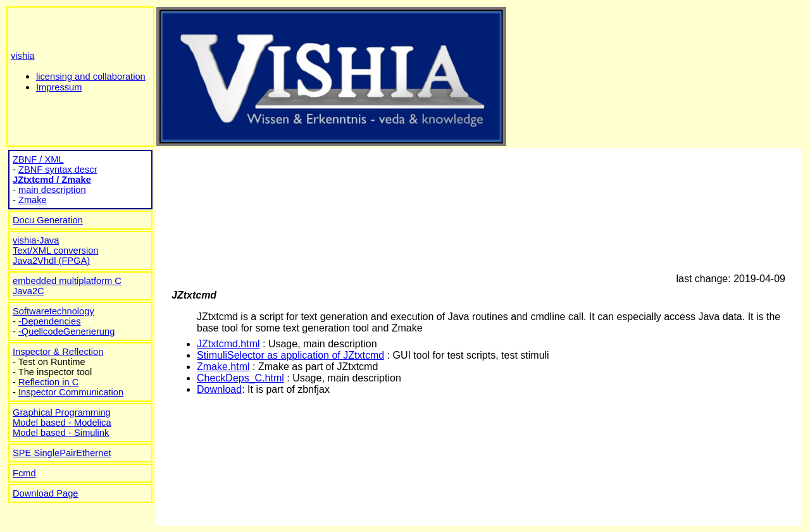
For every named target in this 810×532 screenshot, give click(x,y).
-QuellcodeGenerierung (66, 331)
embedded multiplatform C (67, 281)
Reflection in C (48, 382)
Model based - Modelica (62, 423)
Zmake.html (223, 367)
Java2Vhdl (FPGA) (51, 261)
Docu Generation (48, 220)
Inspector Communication (71, 392)
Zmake (33, 200)
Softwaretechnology (53, 311)
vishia (22, 56)
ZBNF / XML (38, 159)
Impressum (59, 87)
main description (52, 190)
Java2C (28, 291)
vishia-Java (36, 240)
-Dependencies (50, 321)
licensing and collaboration (91, 77)
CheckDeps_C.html (240, 378)
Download (219, 389)
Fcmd (24, 473)
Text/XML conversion (56, 251)
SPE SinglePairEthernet (62, 453)
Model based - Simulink (61, 433)
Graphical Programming (62, 412)
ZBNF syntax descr (58, 170)
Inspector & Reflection (58, 352)
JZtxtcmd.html (228, 344)
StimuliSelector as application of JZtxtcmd (290, 355)
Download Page (45, 493)
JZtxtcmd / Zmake (52, 180)
